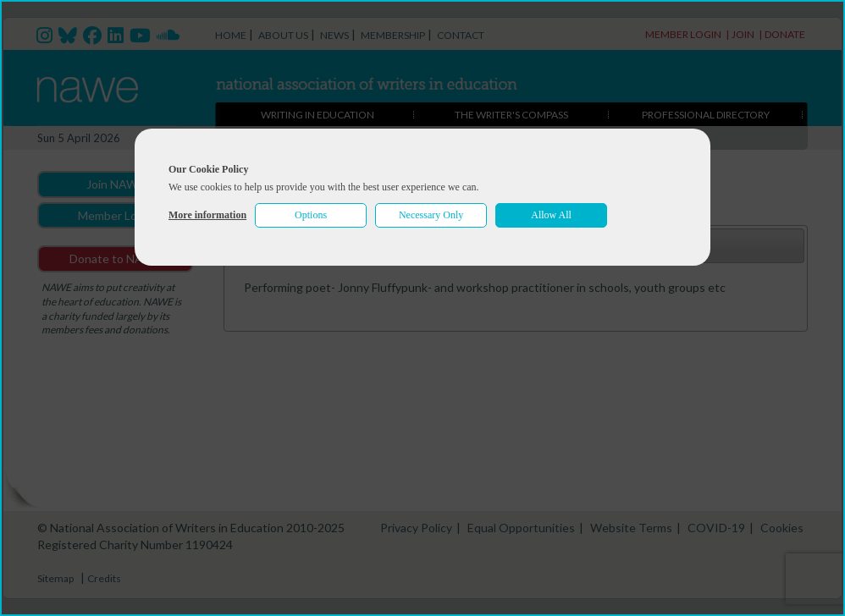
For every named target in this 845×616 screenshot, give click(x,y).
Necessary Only (431, 215)
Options (311, 215)
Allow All (551, 215)
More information (207, 215)
